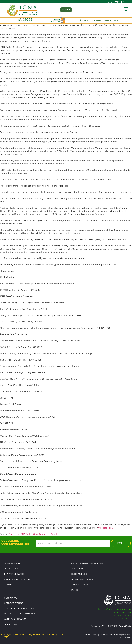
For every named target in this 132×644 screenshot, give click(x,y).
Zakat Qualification (15, 619)
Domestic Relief (79, 585)
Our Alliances (12, 625)
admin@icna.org (122, 635)
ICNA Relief (26, 534)
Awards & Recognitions (18, 580)
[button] (126, 10)
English (118, 2)
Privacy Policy (91, 635)
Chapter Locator (14, 574)
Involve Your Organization (19, 609)
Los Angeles (53, 534)
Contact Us (11, 598)
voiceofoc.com (106, 528)
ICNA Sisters (39, 534)
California (14, 534)
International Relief (82, 580)
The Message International (20, 614)
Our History (11, 569)
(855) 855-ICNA (122, 638)
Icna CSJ (75, 590)
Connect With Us (14, 603)
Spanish (126, 2)
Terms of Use (106, 635)
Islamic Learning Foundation (87, 564)
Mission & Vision (13, 564)
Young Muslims (79, 574)
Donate (8, 585)
